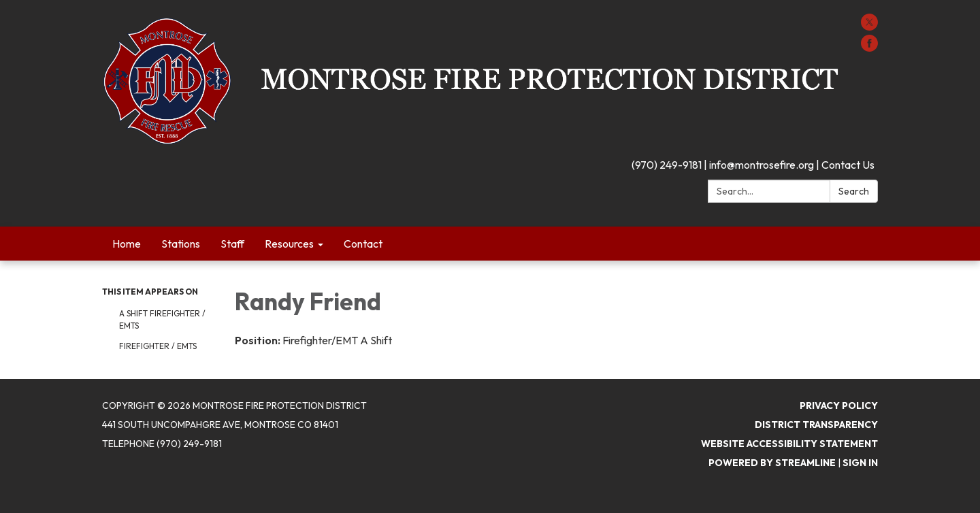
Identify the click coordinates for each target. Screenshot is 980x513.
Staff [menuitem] (232, 244)
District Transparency (816, 425)
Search (854, 191)
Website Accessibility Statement (789, 444)
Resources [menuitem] (289, 244)
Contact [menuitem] (363, 244)
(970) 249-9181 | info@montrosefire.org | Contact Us (753, 165)
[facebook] (869, 48)
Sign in (860, 463)
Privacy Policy (839, 406)
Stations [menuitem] (181, 244)
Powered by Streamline (772, 463)
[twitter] (869, 27)
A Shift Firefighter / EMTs (162, 319)
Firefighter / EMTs (158, 346)
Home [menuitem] (127, 244)
